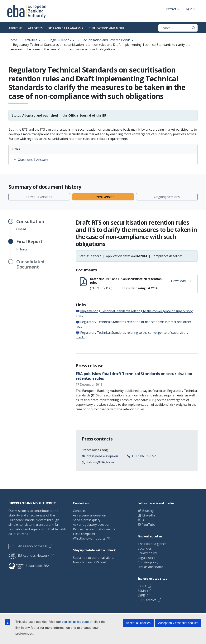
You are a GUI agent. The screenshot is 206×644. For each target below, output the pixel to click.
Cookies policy (148, 562)
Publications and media (107, 28)
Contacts (79, 511)
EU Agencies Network (29, 556)
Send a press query (87, 520)
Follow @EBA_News (100, 462)
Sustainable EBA (29, 566)
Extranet (171, 9)
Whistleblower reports (89, 538)
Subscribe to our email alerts (94, 558)
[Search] (194, 28)
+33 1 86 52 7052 (144, 456)
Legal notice (146, 558)
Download (181, 281)
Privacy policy (147, 553)
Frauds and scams (150, 567)
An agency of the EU (28, 546)
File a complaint (84, 534)
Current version (103, 197)
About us (15, 28)
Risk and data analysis (66, 28)
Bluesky (148, 511)
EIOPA (142, 586)
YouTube (149, 525)
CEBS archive (147, 600)
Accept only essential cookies (178, 623)
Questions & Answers (33, 160)
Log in (188, 9)
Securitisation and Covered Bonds (106, 40)
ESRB (141, 595)
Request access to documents (94, 529)
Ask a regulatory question (92, 525)
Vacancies (145, 548)
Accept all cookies (138, 623)
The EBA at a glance (152, 544)
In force (29, 245)
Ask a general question (89, 515)
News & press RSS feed (89, 562)
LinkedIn (149, 515)
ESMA (142, 591)
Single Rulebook (60, 40)
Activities (35, 28)
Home (13, 40)
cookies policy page (75, 622)
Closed (30, 225)
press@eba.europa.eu (102, 456)
